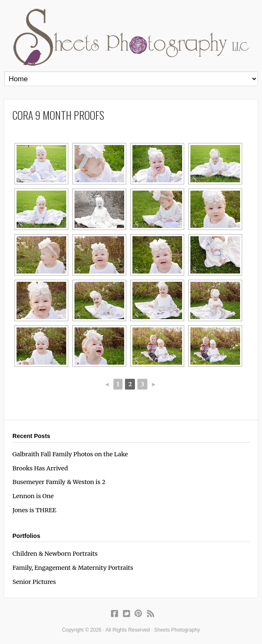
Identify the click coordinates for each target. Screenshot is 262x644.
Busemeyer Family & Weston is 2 (59, 482)
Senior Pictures (34, 582)
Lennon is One (33, 496)
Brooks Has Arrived (40, 468)
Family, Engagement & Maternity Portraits (73, 568)
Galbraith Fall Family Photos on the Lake (70, 454)
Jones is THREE (34, 510)
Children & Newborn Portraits (55, 554)
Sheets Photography (131, 37)
